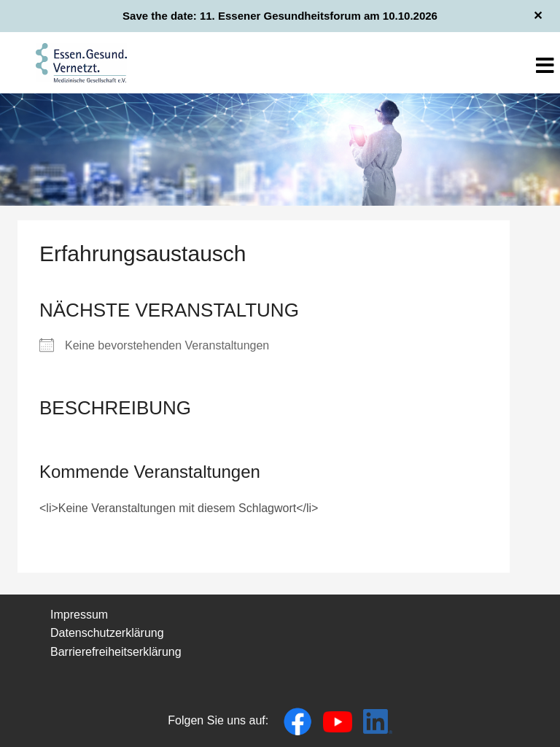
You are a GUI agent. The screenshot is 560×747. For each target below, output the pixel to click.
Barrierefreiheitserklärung (116, 652)
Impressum (79, 615)
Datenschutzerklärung (107, 633)
